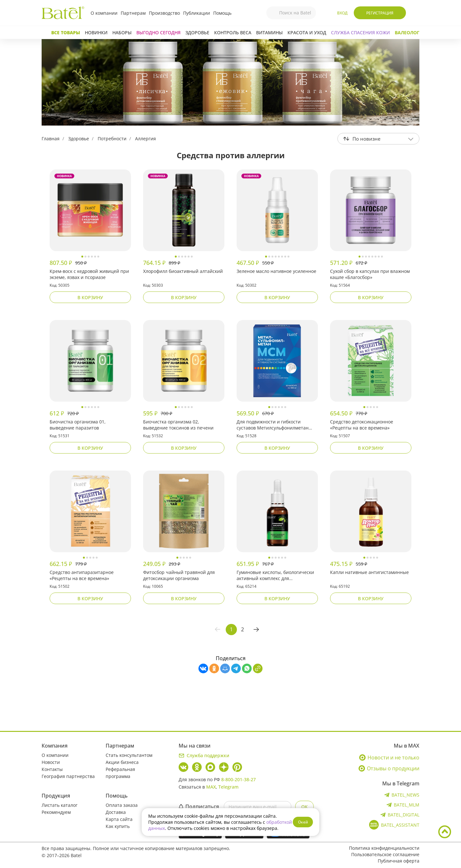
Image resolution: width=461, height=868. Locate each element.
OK (304, 807)
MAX (211, 787)
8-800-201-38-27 (239, 779)
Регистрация (380, 13)
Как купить (118, 826)
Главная (51, 139)
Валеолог (407, 33)
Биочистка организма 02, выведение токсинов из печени (178, 425)
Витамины (269, 33)
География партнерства (68, 776)
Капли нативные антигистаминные (369, 572)
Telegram (228, 787)
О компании (104, 13)
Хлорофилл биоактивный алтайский (183, 271)
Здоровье (197, 33)
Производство (164, 13)
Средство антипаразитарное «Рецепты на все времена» (82, 575)
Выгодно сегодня (158, 33)
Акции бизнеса (122, 762)
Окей (303, 822)
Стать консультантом (129, 755)
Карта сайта (119, 819)
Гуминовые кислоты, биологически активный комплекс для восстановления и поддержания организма (275, 576)
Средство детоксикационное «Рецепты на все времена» (362, 425)
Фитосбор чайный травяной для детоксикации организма (179, 575)
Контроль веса (233, 33)
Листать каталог (60, 805)
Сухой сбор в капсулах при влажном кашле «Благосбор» (370, 274)
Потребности (112, 139)
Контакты (52, 769)
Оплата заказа (122, 805)
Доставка (116, 812)
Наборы (122, 33)
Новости (51, 762)
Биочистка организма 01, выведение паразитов (78, 425)
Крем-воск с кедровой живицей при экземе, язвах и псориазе (89, 274)
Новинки (96, 33)
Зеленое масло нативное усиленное (276, 271)
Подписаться (199, 807)
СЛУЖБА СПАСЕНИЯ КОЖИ (360, 33)
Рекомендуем (56, 812)
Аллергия (146, 139)
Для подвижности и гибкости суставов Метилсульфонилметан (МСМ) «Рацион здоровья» (273, 425)
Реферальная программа (120, 773)
